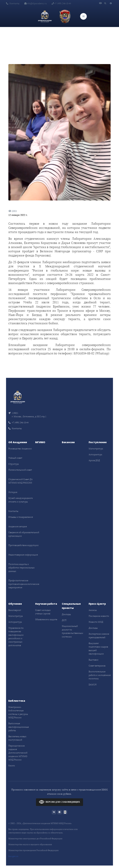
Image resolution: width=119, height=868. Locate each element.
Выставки (94, 660)
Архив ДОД (94, 460)
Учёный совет (15, 458)
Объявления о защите (46, 619)
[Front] (18, 397)
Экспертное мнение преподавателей (99, 636)
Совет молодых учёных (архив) (43, 612)
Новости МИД (96, 622)
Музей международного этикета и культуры (21, 500)
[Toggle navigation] (83, 16)
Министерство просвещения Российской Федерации (33, 850)
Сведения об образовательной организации (24, 534)
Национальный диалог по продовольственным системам (72, 631)
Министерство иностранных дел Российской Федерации (35, 839)
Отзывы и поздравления (21, 517)
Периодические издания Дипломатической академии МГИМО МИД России (18, 753)
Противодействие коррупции (23, 545)
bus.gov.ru (13, 856)
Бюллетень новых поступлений (17, 738)
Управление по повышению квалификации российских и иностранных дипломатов (16, 637)
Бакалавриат (15, 610)
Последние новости (99, 616)
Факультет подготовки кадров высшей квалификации (98, 649)
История (13, 492)
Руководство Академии (20, 449)
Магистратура (96, 449)
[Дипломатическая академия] (45, 16)
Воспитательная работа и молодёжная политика (100, 675)
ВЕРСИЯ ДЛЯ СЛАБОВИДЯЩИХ (59, 802)
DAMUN (93, 685)
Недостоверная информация (23, 555)
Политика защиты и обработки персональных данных (21, 568)
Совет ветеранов (97, 666)
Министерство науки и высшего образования (30, 844)
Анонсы (93, 610)
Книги (12, 766)
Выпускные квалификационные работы (19, 727)
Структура (14, 464)
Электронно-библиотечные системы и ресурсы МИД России (18, 712)
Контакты (13, 3)
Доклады (66, 614)
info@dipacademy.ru (35, 3)
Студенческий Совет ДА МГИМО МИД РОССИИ (20, 481)
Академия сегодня (18, 526)
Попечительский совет (20, 470)
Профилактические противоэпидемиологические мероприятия (24, 584)
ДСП (64, 620)
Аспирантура (95, 454)
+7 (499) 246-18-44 (61, 3)
